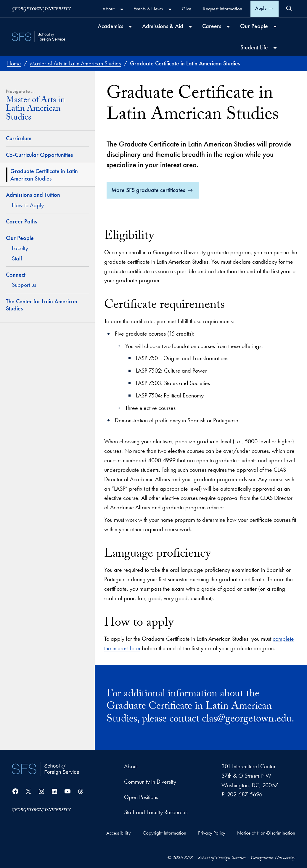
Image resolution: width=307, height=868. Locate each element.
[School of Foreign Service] (45, 769)
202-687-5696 (245, 795)
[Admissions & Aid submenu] (190, 27)
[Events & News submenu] (170, 9)
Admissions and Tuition (33, 195)
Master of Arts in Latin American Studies (35, 110)
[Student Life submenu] (275, 48)
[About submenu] (122, 9)
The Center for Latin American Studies (42, 305)
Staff (17, 258)
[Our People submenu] (275, 27)
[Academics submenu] (130, 27)
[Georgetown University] (41, 9)
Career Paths (21, 221)
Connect (16, 275)
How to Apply (28, 205)
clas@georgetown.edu (247, 720)
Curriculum (19, 138)
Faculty (20, 248)
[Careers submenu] (228, 27)
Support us (24, 285)
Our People (20, 238)
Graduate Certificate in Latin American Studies (44, 175)
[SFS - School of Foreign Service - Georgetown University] (38, 37)
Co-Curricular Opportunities (39, 155)
